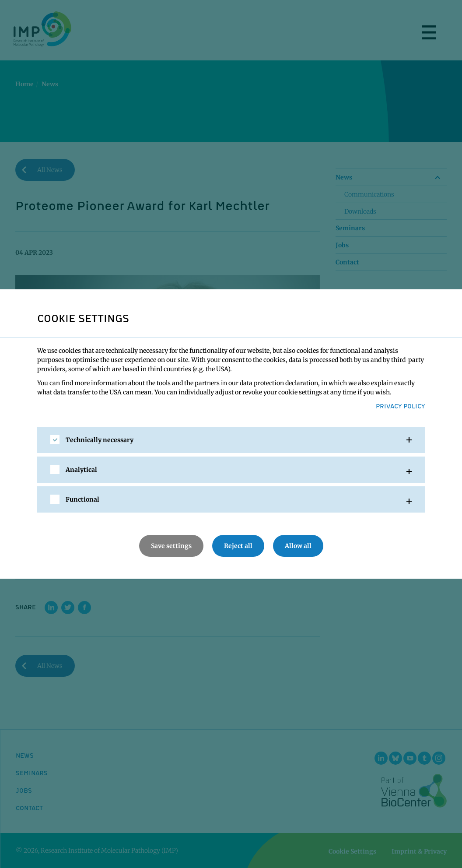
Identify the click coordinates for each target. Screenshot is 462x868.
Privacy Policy (400, 406)
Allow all (298, 546)
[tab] (231, 440)
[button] (231, 440)
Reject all (238, 546)
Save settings (171, 546)
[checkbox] (55, 440)
